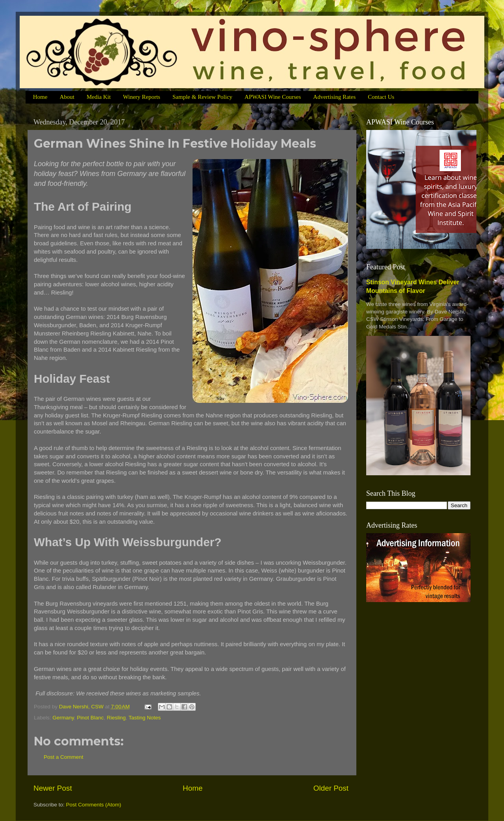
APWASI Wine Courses (273, 97)
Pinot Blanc (90, 718)
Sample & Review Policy (202, 97)
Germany (63, 718)
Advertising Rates (334, 97)
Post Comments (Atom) (94, 805)
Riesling (116, 718)
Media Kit (99, 97)
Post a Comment (64, 757)
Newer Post (53, 788)
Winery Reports (142, 97)
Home (40, 97)
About (67, 97)
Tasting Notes (145, 718)
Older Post (331, 788)
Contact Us (381, 97)
